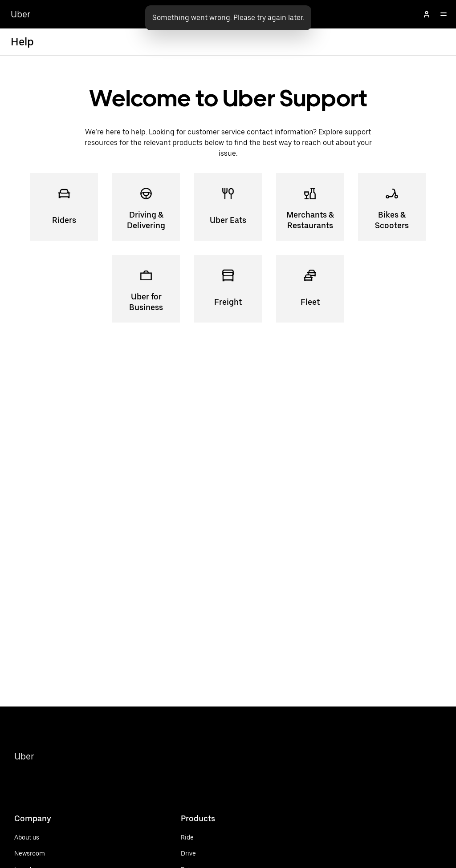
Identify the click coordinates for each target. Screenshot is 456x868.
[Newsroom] (30, 853)
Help (22, 42)
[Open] (444, 14)
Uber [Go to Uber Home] (21, 14)
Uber (24, 756)
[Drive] (206, 853)
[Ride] (206, 837)
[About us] (30, 837)
